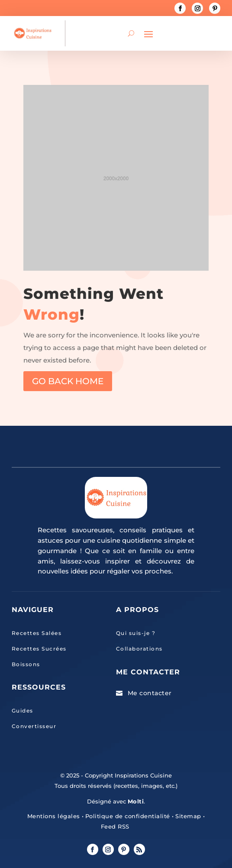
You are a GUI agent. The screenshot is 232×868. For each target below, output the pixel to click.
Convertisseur (34, 726)
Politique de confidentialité (128, 816)
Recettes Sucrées (39, 649)
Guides (23, 711)
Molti (136, 801)
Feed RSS (115, 826)
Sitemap (187, 816)
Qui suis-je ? (136, 633)
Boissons (26, 664)
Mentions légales (54, 816)
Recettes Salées (37, 633)
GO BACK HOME (68, 381)
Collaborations (139, 649)
